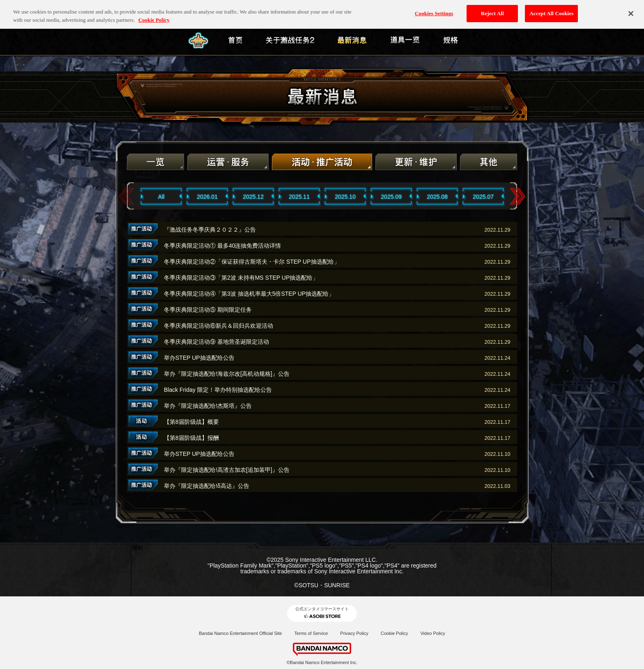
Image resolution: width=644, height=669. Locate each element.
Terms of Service (311, 633)
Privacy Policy (354, 633)
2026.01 (207, 197)
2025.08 (437, 197)
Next (517, 197)
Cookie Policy (394, 633)
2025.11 (299, 197)
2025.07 (483, 197)
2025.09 (391, 197)
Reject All (492, 9)
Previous (126, 197)
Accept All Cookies (551, 9)
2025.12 (253, 197)
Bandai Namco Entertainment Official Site (240, 633)
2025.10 (345, 197)
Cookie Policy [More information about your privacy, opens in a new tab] (154, 15)
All (161, 197)
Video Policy (432, 633)
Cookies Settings (434, 9)
